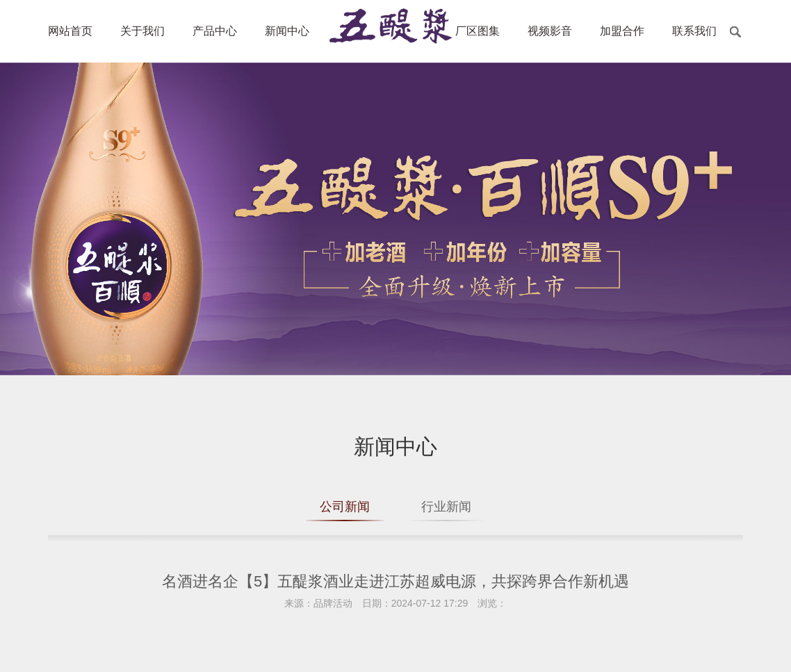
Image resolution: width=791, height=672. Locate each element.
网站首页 (70, 31)
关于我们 (142, 31)
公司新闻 (345, 507)
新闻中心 (287, 31)
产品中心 (215, 31)
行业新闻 (446, 507)
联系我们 (694, 31)
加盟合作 (622, 31)
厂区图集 (478, 31)
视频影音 (550, 31)
